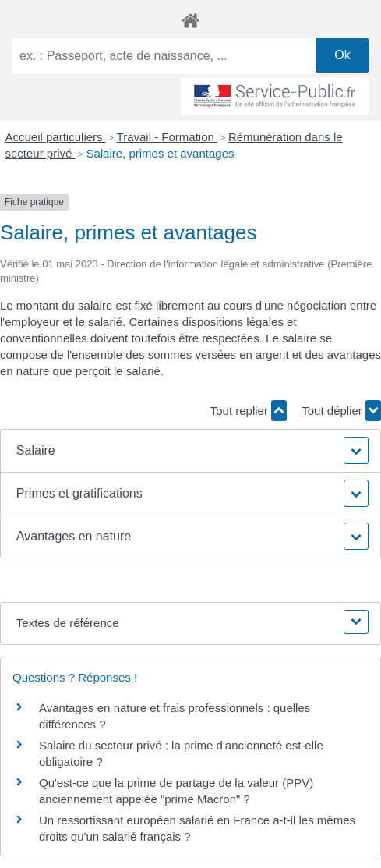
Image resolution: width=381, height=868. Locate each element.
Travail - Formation (167, 137)
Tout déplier (341, 411)
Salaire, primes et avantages (160, 153)
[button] (190, 451)
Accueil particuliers (56, 137)
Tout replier (249, 411)
